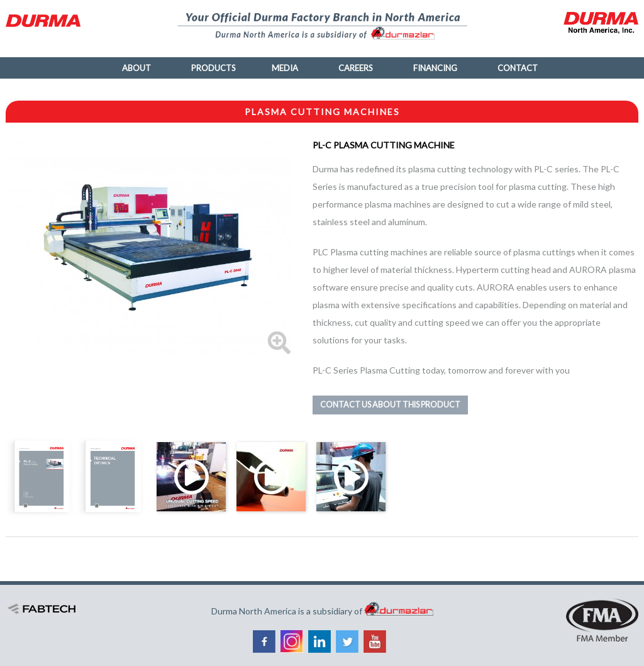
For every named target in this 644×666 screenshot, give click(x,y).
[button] (148, 246)
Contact (518, 68)
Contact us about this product (390, 405)
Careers (356, 68)
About (136, 68)
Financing (435, 68)
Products (214, 68)
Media (285, 68)
